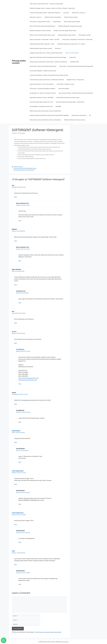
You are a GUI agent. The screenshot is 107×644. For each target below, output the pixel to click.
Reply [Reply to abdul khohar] (16, 442)
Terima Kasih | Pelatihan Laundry (65, 84)
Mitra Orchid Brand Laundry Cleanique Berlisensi (43, 26)
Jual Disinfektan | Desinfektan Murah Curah (41, 106)
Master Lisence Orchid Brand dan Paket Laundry (42, 35)
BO (90, 115)
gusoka (14, 331)
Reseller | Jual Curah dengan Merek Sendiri (65, 31)
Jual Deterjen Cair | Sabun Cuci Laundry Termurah (43, 93)
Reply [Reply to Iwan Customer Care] (20, 261)
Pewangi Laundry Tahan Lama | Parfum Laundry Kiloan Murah (46, 53)
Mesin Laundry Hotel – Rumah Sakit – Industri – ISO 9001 (45, 39)
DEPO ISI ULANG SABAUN (72, 53)
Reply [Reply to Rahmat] (16, 241)
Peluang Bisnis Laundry (85, 35)
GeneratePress (65, 642)
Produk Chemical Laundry (71, 17)
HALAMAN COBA (74, 62)
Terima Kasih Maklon (64, 89)
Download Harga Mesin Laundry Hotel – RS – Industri (71, 44)
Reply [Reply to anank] (16, 404)
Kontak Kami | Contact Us (79, 13)
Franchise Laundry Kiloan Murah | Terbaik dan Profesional (45, 13)
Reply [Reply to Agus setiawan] (16, 285)
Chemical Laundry (18, 167)
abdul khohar (16, 431)
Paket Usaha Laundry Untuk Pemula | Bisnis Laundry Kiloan (45, 111)
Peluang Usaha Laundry (19, 62)
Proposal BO (73, 57)
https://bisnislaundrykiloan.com (28, 380)
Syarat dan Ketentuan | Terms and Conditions (42, 84)
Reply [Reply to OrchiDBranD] (20, 384)
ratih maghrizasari (18, 471)
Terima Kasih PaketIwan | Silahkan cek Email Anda (43, 71)
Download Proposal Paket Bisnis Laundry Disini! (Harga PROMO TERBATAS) (49, 115)
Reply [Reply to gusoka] (16, 343)
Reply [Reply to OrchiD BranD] (20, 462)
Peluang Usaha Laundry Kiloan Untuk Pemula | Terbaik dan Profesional (48, 62)
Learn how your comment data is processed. (48, 632)
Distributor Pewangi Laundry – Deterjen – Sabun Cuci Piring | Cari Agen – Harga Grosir (52, 8)
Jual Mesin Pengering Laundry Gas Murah (24, 170)
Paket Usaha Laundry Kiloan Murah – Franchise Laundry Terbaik (46, 4)
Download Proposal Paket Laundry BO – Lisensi (42, 44)
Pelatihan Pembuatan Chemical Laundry (40, 31)
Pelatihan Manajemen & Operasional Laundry (70, 26)
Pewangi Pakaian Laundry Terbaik (67, 35)
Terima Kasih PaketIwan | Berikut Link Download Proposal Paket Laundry (49, 75)
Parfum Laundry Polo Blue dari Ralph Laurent (25, 168)
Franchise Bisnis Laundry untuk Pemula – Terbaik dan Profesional (47, 80)
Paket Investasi (57, 22)
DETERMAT (58, 106)
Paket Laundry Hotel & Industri (72, 22)
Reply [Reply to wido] (16, 564)
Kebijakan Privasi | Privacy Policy (75, 80)
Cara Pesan (66, 13)
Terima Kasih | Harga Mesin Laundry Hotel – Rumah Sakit (77, 39)
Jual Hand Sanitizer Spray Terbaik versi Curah (41, 102)
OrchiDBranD (20, 349)
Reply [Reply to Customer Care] (20, 303)
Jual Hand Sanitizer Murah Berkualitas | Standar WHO (70, 102)
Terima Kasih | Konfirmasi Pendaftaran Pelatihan (43, 89)
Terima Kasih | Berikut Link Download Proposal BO (43, 66)
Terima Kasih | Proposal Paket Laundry (40, 22)
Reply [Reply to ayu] (16, 323)
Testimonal (58, 48)
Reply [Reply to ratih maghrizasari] (16, 484)
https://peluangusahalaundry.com (29, 378)
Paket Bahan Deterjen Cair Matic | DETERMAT (42, 97)
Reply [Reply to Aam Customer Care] (20, 221)
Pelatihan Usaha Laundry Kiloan (53, 17)
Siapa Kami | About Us (36, 17)
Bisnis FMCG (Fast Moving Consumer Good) (68, 97)
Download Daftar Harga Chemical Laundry (41, 48)
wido (13, 551)
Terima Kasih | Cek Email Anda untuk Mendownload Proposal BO (76, 66)
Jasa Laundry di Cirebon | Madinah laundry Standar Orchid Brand (76, 93)
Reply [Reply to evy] (16, 197)
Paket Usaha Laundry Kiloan (79, 115)
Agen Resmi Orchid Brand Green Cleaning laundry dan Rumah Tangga (48, 57)
